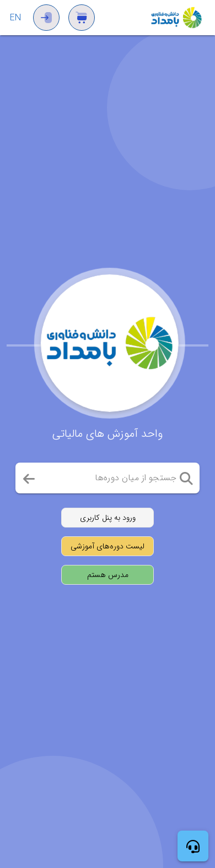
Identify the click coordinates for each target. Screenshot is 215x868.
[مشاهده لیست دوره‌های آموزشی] (108, 546)
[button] (186, 478)
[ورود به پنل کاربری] (108, 518)
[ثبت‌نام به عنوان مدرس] (108, 575)
